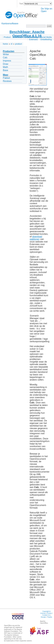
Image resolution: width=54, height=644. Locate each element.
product (19, 44)
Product (7, 37)
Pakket (6, 78)
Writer (6, 54)
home (5, 44)
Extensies (33, 39)
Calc (5, 58)
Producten (9, 51)
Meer (6, 75)
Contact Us (46, 615)
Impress (7, 61)
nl (12, 44)
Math (5, 67)
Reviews (7, 81)
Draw (6, 64)
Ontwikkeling (46, 39)
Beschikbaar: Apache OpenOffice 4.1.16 (27, 34)
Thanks (49, 617)
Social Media (46, 37)
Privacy (49, 613)
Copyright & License (45, 612)
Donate (43, 617)
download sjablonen (36, 238)
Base (5, 70)
